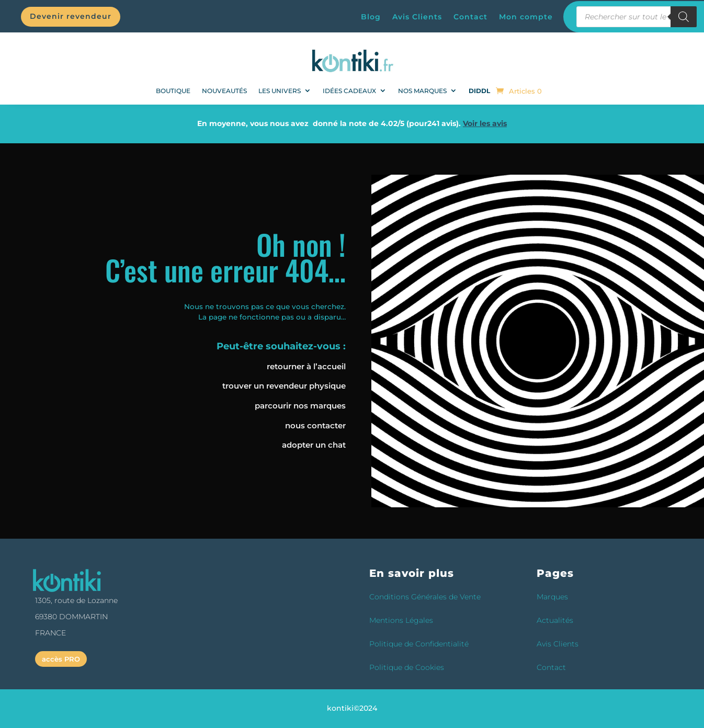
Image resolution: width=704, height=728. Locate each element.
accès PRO (61, 659)
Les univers (280, 91)
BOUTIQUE (173, 91)
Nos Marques (422, 91)
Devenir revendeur (71, 16)
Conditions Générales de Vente (425, 597)
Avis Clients (417, 17)
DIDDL (479, 91)
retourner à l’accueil (306, 366)
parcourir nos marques (300, 406)
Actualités (555, 620)
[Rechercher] (684, 17)
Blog (371, 17)
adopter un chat (314, 445)
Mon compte (526, 17)
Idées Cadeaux (349, 91)
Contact (470, 17)
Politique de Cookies (407, 667)
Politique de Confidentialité (419, 644)
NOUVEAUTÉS (224, 91)
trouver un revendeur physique (284, 386)
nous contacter (315, 425)
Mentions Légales (401, 620)
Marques (552, 597)
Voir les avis (485, 123)
